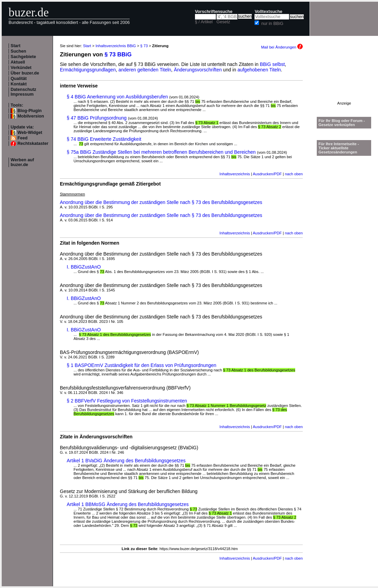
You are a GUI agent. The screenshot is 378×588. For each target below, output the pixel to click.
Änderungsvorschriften (198, 70)
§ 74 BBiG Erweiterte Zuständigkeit (104, 139)
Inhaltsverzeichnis (235, 174)
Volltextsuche (268, 12)
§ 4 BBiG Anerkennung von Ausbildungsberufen (117, 97)
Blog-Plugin (30, 111)
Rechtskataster (33, 143)
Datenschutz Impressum (23, 92)
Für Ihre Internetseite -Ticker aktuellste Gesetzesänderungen (339, 148)
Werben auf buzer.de (22, 162)
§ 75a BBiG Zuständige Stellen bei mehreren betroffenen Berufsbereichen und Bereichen (161, 152)
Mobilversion (31, 116)
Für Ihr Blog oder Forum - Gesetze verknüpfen (342, 123)
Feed (22, 138)
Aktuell (18, 62)
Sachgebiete (23, 57)
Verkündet (21, 68)
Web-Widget (30, 133)
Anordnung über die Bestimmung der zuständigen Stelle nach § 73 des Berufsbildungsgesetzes (161, 202)
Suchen (18, 51)
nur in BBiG (272, 24)
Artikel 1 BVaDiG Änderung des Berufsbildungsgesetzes (126, 461)
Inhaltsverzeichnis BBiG (116, 46)
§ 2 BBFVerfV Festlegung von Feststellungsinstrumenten (127, 401)
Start (16, 46)
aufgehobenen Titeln (259, 70)
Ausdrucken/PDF (267, 174)
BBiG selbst (272, 64)
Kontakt (19, 84)
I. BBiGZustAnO (84, 267)
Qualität (19, 79)
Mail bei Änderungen (282, 47)
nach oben (294, 174)
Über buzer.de (25, 73)
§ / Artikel (204, 22)
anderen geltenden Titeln (145, 70)
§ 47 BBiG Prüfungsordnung (97, 118)
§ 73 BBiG (118, 54)
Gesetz (223, 22)
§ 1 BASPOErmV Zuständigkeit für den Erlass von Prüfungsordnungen (141, 365)
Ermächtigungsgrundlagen (88, 70)
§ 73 (144, 46)
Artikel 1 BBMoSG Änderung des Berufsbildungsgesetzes (128, 504)
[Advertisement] (344, 80)
